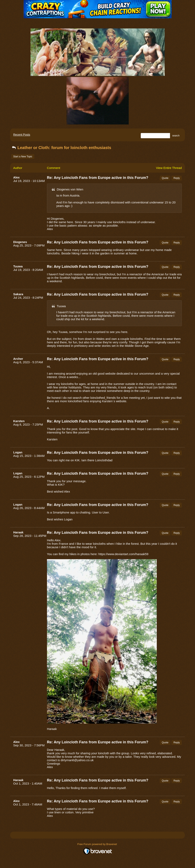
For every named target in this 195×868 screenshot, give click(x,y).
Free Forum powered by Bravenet (98, 844)
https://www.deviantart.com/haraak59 (123, 554)
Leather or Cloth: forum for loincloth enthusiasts (61, 148)
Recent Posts (22, 135)
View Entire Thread (169, 168)
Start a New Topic (23, 157)
